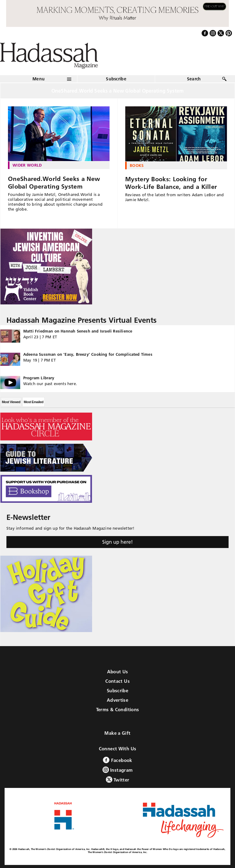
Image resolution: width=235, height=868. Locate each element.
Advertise (117, 700)
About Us (118, 672)
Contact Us (117, 681)
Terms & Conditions (118, 710)
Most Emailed (33, 402)
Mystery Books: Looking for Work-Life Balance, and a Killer (171, 183)
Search (194, 79)
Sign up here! (117, 542)
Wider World (27, 165)
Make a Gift (117, 733)
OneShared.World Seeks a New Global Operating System (54, 183)
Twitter (118, 780)
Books (137, 165)
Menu (39, 79)
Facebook (117, 760)
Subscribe (116, 79)
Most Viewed (11, 402)
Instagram (118, 770)
